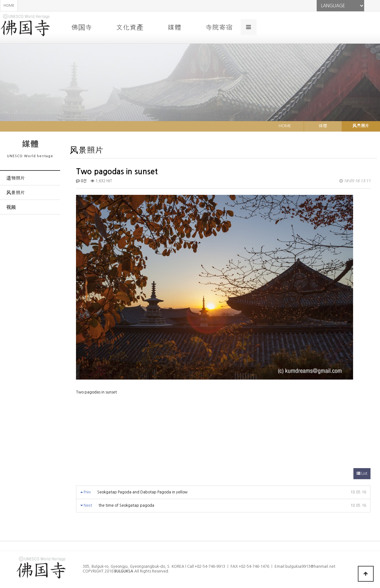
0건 (81, 181)
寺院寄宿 (219, 27)
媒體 (174, 27)
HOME (9, 6)
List (362, 473)
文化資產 (130, 27)
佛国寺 (82, 27)
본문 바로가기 (0, 0)
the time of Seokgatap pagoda (126, 505)
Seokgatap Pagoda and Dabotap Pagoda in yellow (142, 492)
